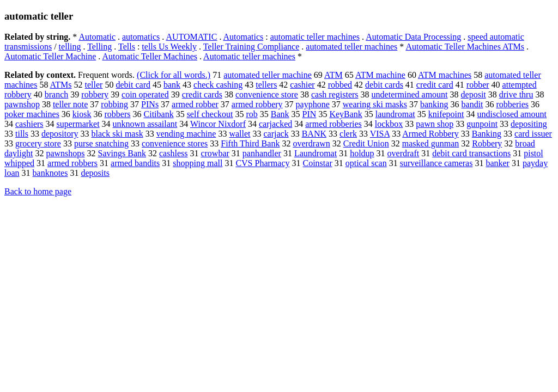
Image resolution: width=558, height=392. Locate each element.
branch (57, 94)
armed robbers (72, 163)
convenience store (267, 94)
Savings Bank (122, 153)
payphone (313, 104)
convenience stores (175, 143)
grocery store (38, 143)
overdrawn (311, 143)
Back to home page (38, 191)
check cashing (218, 85)
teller (94, 85)
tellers (266, 85)
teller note (70, 104)
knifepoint (446, 114)
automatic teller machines (315, 37)
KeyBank (345, 114)
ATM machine (380, 75)
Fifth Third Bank (250, 143)
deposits (95, 173)
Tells (127, 47)
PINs (150, 104)
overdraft (404, 153)
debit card (133, 85)
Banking (487, 134)
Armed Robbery (430, 134)
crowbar (215, 153)
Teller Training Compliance (251, 47)
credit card (435, 85)
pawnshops (65, 153)
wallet (239, 134)
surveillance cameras (436, 163)
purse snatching (101, 143)
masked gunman (430, 143)
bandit (472, 104)
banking (434, 104)
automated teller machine (268, 75)
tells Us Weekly (169, 47)
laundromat (395, 114)
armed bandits (135, 163)
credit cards (202, 94)
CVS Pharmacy (262, 163)
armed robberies (333, 124)
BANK (314, 134)
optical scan (366, 163)
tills (22, 134)
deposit (474, 94)
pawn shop (435, 124)
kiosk (82, 114)
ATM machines (445, 75)
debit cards (384, 85)
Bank (280, 114)
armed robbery (257, 104)
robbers (118, 114)
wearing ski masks (375, 104)
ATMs (61, 85)
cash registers (335, 94)
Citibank (159, 114)
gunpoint (482, 124)
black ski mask (117, 134)
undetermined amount (410, 94)
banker (498, 163)
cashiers (29, 124)
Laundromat (316, 153)
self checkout (210, 114)
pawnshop (22, 104)
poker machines (32, 114)
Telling (99, 47)
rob (251, 114)
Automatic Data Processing (413, 37)
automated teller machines (351, 47)
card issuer (533, 134)
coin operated (145, 94)
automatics (141, 37)
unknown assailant (145, 124)
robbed (340, 85)
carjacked (275, 124)
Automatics (244, 37)
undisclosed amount (512, 114)
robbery (95, 94)
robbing (114, 104)
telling (70, 47)
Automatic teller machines (249, 56)
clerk (348, 134)
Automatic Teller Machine (50, 56)
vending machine (186, 134)
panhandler (262, 153)
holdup (362, 153)
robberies (513, 104)
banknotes (50, 173)
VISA (380, 134)
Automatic (97, 37)
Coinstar (318, 163)
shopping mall (198, 163)
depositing (529, 124)
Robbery (487, 143)
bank (172, 85)
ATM (333, 75)
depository (60, 134)
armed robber (195, 104)
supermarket (78, 124)
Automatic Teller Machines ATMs (465, 47)
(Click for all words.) (174, 75)
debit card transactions (471, 153)
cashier (302, 85)
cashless (173, 153)
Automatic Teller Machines (150, 56)
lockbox (389, 124)
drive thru (516, 94)
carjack (276, 134)
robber (478, 85)
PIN (310, 114)
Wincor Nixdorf (218, 124)
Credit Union (366, 143)
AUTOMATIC (191, 37)
